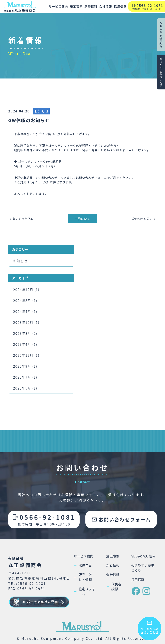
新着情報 (91, 6)
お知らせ (42, 111)
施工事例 (76, 6)
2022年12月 (23, 355)
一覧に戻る (82, 219)
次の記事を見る (144, 219)
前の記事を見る (21, 219)
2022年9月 (22, 366)
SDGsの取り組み (143, 556)
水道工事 (83, 565)
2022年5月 (22, 388)
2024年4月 (22, 311)
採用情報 (120, 6)
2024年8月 (22, 300)
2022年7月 (22, 377)
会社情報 (106, 6)
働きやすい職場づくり (143, 568)
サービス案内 (58, 6)
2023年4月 (22, 344)
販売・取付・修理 (83, 577)
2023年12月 (23, 322)
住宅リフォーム (84, 591)
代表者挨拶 (114, 586)
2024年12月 (23, 290)
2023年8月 (22, 333)
